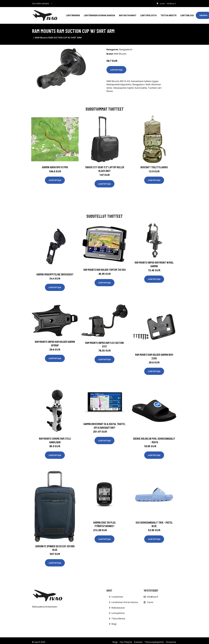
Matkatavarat (128, 14)
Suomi (160, 3)
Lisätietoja (116, 67)
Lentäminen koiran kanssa (99, 14)
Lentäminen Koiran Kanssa (125, 599)
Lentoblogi (187, 14)
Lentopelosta (148, 14)
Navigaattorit (126, 47)
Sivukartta (171, 639)
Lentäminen (73, 14)
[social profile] (52, 4)
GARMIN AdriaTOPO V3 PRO (55, 164)
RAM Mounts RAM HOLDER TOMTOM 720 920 (105, 267)
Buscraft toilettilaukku (154, 164)
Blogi (114, 621)
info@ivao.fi (170, 3)
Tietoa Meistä (118, 616)
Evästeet (138, 639)
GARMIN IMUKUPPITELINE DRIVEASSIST (55, 271)
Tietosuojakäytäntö (154, 639)
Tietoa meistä (169, 14)
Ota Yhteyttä (126, 639)
